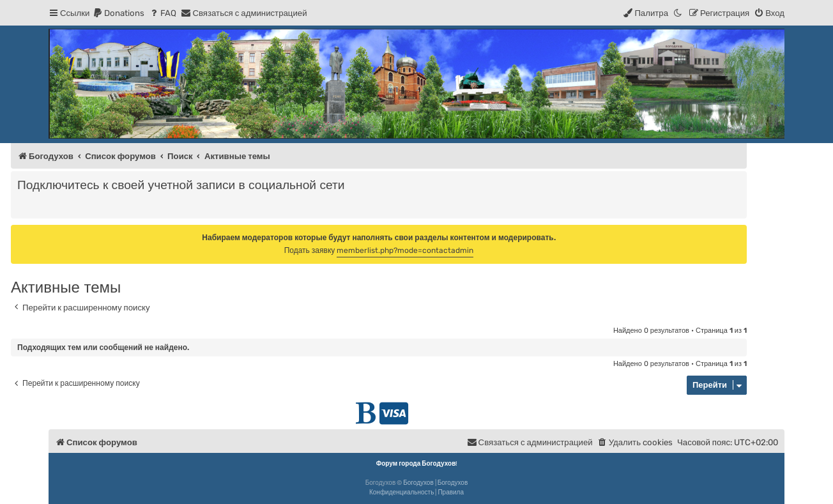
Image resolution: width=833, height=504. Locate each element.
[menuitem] (118, 13)
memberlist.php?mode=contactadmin (405, 250)
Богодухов (418, 483)
